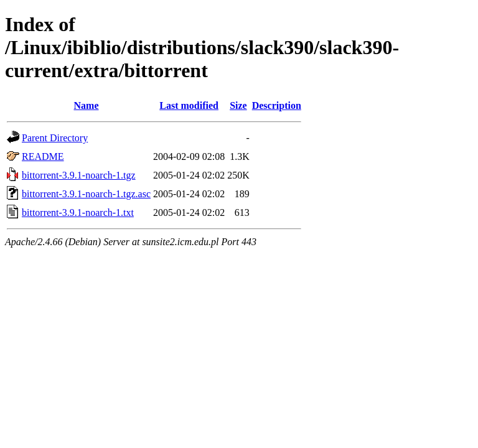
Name (87, 105)
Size (238, 105)
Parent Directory (55, 138)
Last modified (189, 105)
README (43, 156)
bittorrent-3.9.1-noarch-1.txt (78, 212)
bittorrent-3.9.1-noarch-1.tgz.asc (86, 194)
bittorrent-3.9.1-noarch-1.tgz (79, 175)
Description (277, 105)
